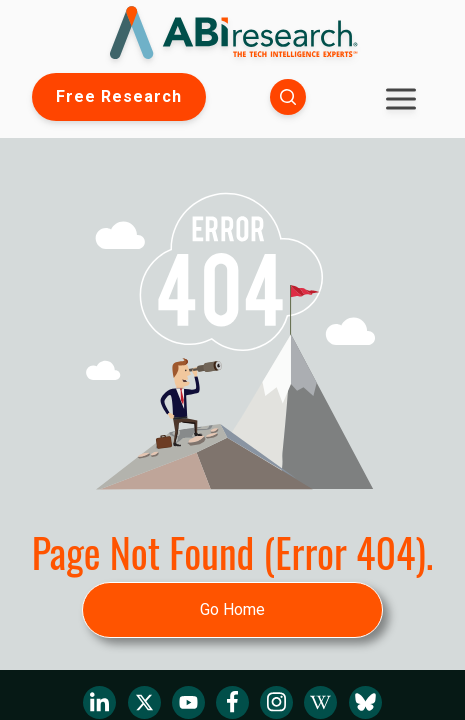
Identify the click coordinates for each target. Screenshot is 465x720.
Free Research (119, 96)
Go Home (232, 609)
